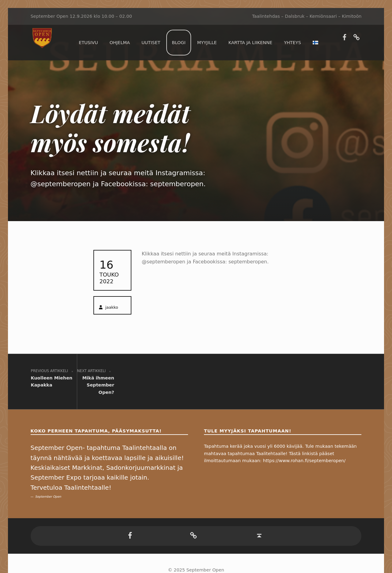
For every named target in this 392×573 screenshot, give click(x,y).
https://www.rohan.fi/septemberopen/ (304, 439)
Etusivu (88, 43)
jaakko (112, 307)
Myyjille (207, 43)
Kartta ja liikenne (250, 43)
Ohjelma (120, 43)
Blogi (179, 43)
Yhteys (292, 43)
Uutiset (151, 43)
